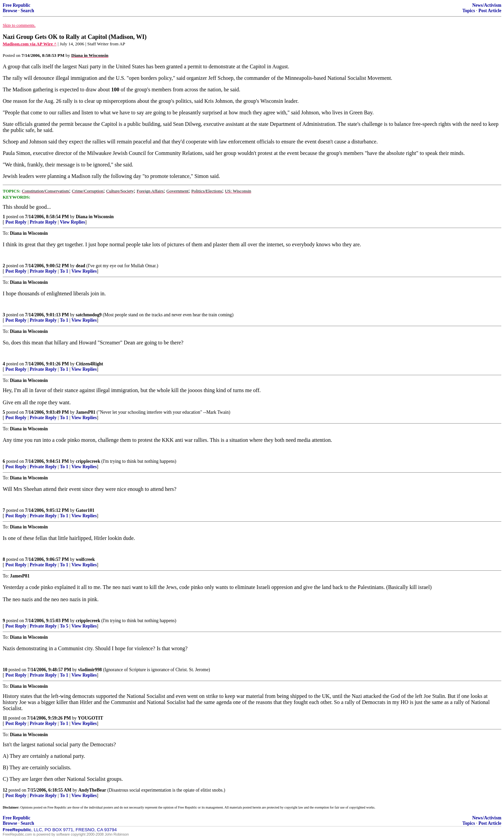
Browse (10, 11)
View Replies (73, 222)
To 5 (64, 626)
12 (5, 790)
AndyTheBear (92, 790)
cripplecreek (88, 461)
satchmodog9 (89, 315)
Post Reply (16, 222)
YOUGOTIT (90, 718)
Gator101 (85, 510)
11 (5, 718)
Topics (469, 11)
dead (81, 266)
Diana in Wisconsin (95, 217)
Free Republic (17, 5)
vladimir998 (90, 670)
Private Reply (43, 222)
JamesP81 (86, 412)
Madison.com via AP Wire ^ (30, 44)
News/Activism (487, 5)
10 (5, 670)
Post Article (490, 11)
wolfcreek (85, 559)
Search (27, 11)
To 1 (64, 271)
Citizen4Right (89, 364)
